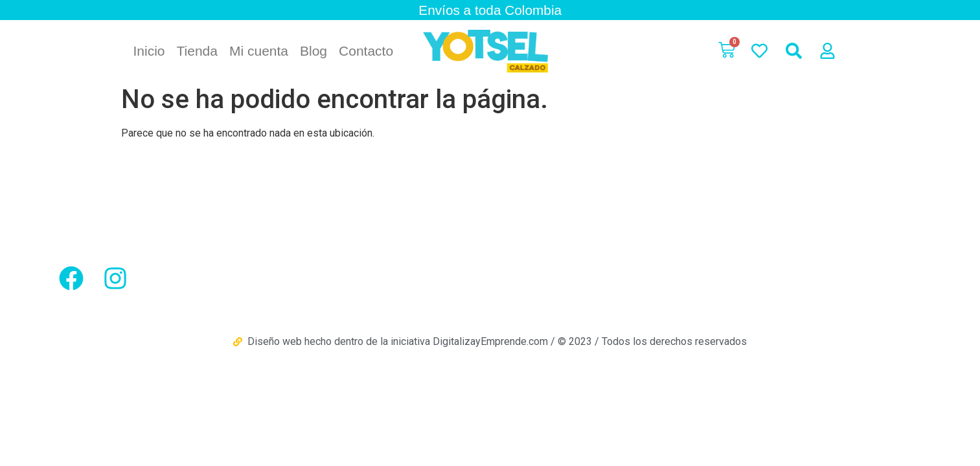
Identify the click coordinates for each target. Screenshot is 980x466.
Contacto (366, 51)
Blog (313, 51)
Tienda (197, 51)
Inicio (149, 51)
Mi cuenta (259, 51)
